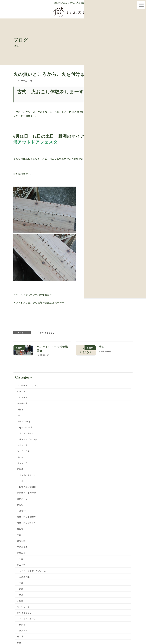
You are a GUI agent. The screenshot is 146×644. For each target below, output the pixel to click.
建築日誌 (21, 541)
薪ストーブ (24, 630)
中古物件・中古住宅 (26, 493)
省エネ (20, 636)
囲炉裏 (22, 624)
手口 (102, 347)
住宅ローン (22, 499)
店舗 (21, 588)
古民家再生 (24, 577)
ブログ (36, 332)
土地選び (21, 511)
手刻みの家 (22, 547)
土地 (21, 481)
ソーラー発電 (23, 451)
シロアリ (21, 415)
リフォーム (22, 463)
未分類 (20, 600)
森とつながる (23, 606)
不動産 (20, 469)
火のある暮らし (47, 332)
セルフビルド (23, 445)
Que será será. (26, 427)
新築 (21, 595)
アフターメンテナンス (28, 385)
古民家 (20, 505)
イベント (21, 391)
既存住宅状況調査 (27, 487)
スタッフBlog (23, 421)
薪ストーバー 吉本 (28, 439)
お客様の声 (22, 403)
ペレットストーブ (27, 618)
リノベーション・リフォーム (33, 570)
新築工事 (21, 553)
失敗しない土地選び (26, 517)
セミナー (23, 397)
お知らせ (21, 409)
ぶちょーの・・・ (27, 433)
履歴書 (20, 529)
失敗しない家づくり (26, 523)
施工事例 (21, 565)
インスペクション (27, 475)
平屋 (19, 535)
